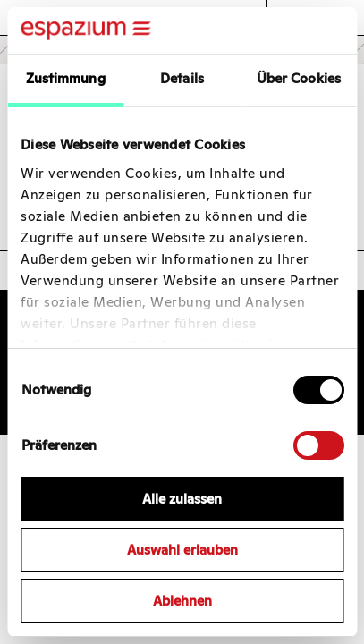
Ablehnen (182, 601)
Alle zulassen (182, 499)
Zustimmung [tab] (66, 78)
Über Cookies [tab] (299, 78)
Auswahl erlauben (182, 550)
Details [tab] (182, 78)
